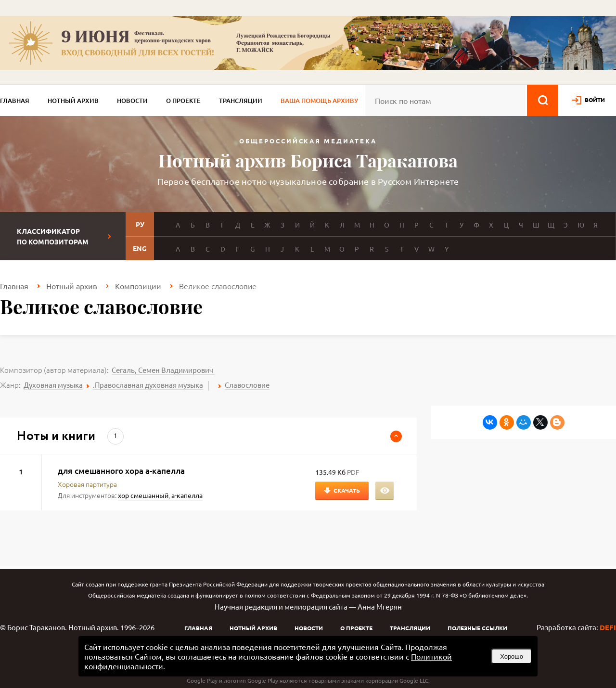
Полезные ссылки (477, 628)
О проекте (183, 101)
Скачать (347, 490)
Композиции (138, 286)
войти (595, 100)
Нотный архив (73, 101)
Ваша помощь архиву (319, 101)
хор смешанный (143, 495)
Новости (132, 101)
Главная (15, 101)
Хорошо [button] (512, 656)
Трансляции (241, 101)
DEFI (608, 627)
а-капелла (187, 495)
